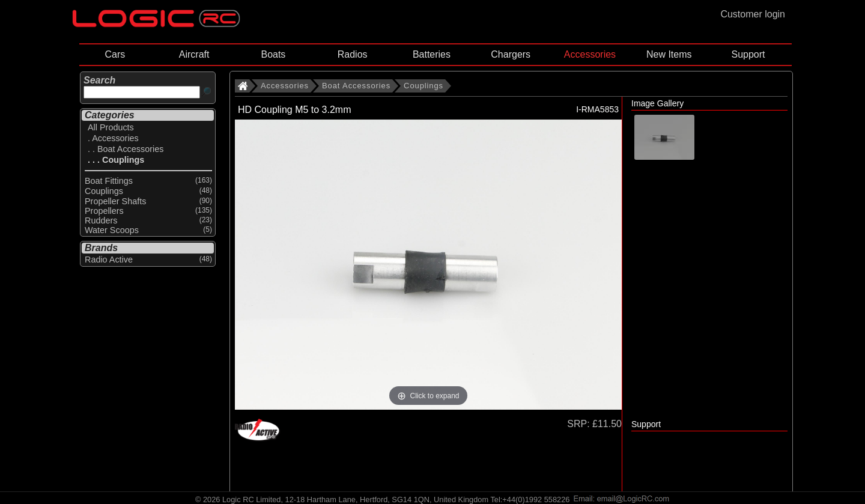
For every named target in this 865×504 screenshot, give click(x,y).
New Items (669, 54)
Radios (353, 54)
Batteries (432, 54)
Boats (273, 54)
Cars (115, 54)
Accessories (590, 54)
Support (748, 54)
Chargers (511, 54)
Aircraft (194, 54)
